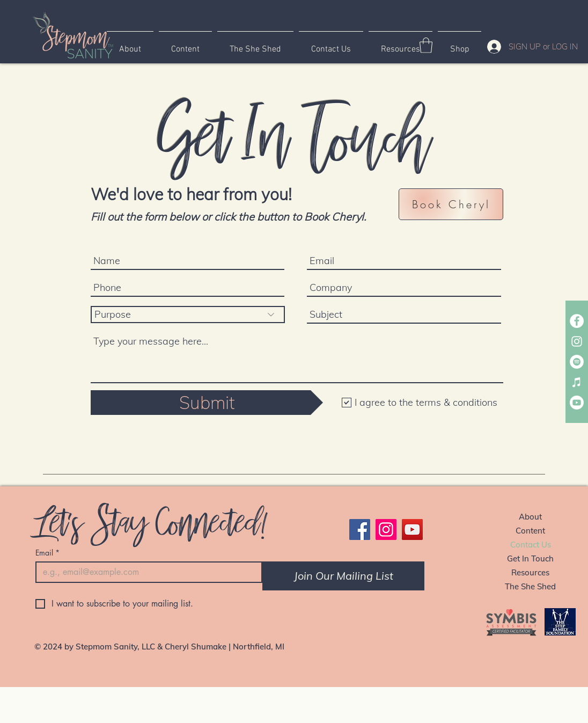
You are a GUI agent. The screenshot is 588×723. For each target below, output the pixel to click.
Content (530, 531)
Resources (530, 572)
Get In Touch (530, 558)
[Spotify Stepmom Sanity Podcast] (577, 362)
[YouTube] (412, 530)
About (530, 517)
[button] (426, 45)
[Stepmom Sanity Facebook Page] (577, 321)
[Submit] (207, 403)
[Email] (146, 572)
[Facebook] (360, 530)
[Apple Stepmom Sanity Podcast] (577, 382)
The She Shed (530, 586)
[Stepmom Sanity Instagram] (577, 341)
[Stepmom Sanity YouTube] (577, 403)
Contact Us (531, 545)
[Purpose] (188, 315)
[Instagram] (386, 530)
